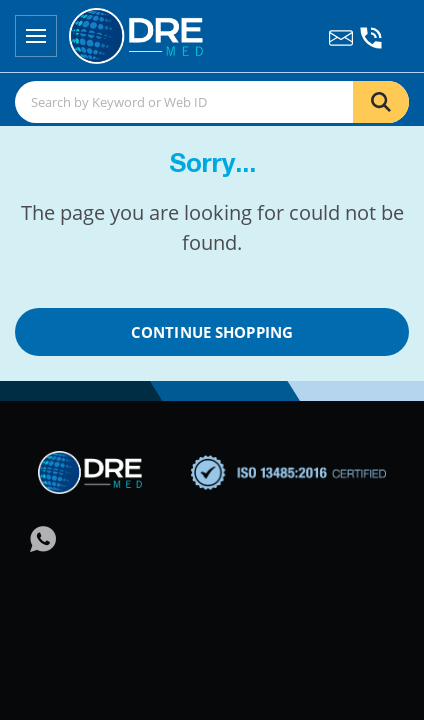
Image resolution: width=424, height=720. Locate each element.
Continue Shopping (212, 332)
